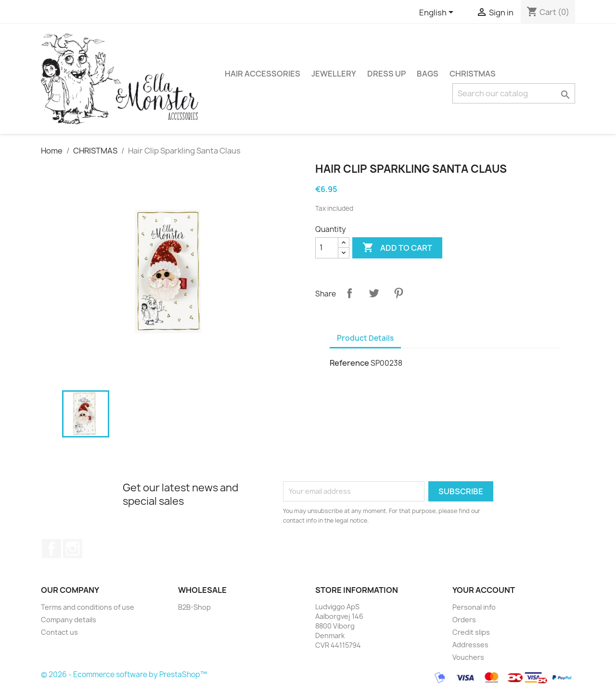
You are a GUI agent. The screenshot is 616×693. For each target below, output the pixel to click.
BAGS (428, 74)
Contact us (59, 632)
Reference (349, 363)
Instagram (73, 549)
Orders (464, 620)
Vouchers (468, 657)
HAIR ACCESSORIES (263, 74)
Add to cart (397, 248)
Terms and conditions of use (88, 607)
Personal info (474, 607)
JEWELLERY (334, 74)
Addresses (470, 645)
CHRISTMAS (473, 74)
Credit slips (471, 632)
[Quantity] (327, 248)
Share (349, 293)
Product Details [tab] (365, 338)
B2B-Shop (194, 607)
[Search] (514, 93)
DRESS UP (386, 74)
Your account (484, 590)
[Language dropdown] (438, 13)
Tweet (374, 293)
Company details (69, 620)
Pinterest (398, 293)
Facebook (51, 549)
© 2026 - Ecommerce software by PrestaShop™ (124, 675)
